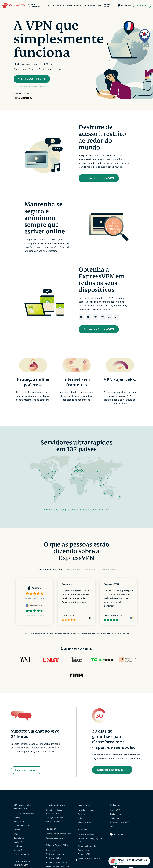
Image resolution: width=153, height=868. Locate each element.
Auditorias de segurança (56, 863)
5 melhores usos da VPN (121, 822)
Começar (142, 5)
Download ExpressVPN (24, 814)
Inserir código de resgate (89, 858)
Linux (16, 834)
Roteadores (19, 838)
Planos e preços (53, 822)
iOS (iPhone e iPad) (22, 826)
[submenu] (49, 5)
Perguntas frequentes (87, 846)
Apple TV (18, 842)
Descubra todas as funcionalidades (54, 812)
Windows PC (19, 822)
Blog (100, 5)
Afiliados (81, 818)
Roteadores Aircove (54, 838)
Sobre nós (50, 850)
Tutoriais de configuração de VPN (90, 840)
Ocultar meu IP (116, 818)
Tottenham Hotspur (86, 810)
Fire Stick (18, 846)
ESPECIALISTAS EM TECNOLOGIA (100, 570)
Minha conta (107, 5)
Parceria (81, 814)
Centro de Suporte (86, 835)
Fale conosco (83, 850)
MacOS (17, 818)
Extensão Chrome (21, 854)
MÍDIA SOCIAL (74, 570)
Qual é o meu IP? (117, 814)
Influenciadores (84, 822)
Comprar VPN (84, 854)
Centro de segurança (55, 854)
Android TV (18, 850)
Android (17, 830)
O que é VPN (115, 810)
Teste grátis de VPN (54, 818)
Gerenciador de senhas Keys (58, 834)
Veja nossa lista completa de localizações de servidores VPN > (76, 510)
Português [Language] (126, 5)
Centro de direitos (54, 858)
